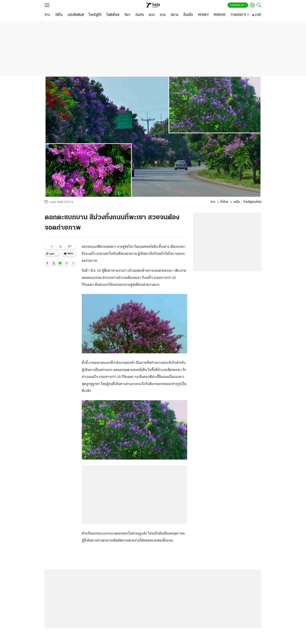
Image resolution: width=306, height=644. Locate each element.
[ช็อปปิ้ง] (188, 15)
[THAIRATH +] (240, 15)
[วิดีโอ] (59, 15)
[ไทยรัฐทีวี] (95, 15)
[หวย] (163, 15)
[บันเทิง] (140, 15)
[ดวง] (152, 15)
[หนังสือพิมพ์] (76, 15)
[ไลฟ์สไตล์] (113, 15)
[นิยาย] (175, 15)
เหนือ (237, 202)
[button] (47, 263)
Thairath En (238, 5)
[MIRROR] (220, 15)
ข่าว (213, 202)
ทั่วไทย (224, 202)
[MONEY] (203, 15)
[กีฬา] (127, 15)
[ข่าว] (47, 15)
